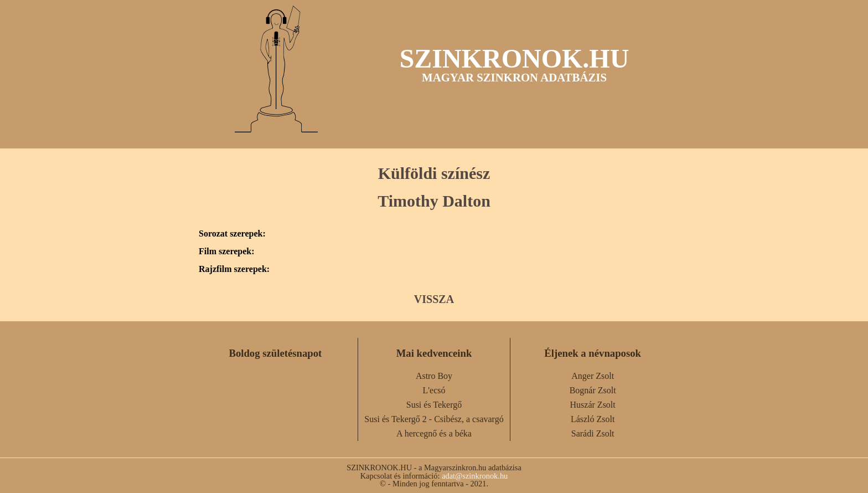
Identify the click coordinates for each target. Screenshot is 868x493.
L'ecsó (434, 390)
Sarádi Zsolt (593, 433)
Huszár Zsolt (593, 405)
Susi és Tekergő (434, 405)
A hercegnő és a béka (434, 433)
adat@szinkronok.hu (475, 476)
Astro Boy (434, 376)
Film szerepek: (227, 251)
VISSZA (434, 299)
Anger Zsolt (593, 376)
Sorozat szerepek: (232, 234)
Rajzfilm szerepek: (234, 269)
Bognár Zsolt (593, 390)
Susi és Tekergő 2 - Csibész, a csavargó (434, 419)
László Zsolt (593, 419)
